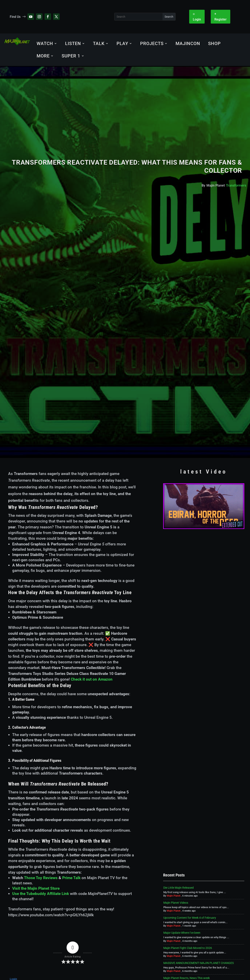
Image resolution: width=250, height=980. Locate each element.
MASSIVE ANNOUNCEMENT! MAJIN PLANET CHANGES (199, 963)
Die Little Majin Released (178, 888)
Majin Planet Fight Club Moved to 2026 (188, 948)
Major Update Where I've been (182, 933)
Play (122, 43)
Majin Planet (174, 896)
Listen (73, 43)
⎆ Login (197, 17)
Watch (45, 43)
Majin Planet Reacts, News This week (187, 978)
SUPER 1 (71, 56)
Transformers (236, 185)
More (43, 56)
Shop (214, 43)
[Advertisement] (204, 560)
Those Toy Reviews (41, 878)
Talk (99, 43)
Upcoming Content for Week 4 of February (190, 918)
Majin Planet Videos (176, 903)
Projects (152, 43)
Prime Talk (71, 878)
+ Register (221, 17)
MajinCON (188, 43)
